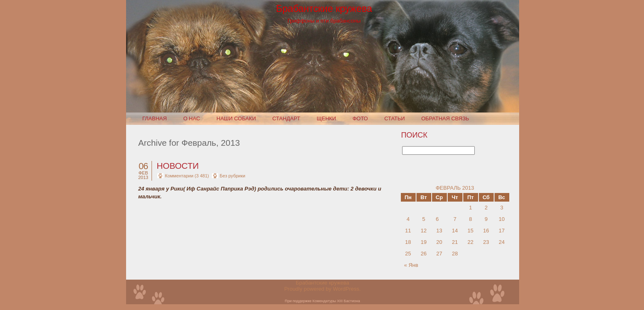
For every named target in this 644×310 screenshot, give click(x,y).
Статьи (395, 118)
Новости (178, 166)
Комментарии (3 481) (187, 176)
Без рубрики (232, 176)
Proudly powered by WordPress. (322, 289)
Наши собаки (236, 118)
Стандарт (286, 118)
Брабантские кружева (324, 9)
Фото (360, 118)
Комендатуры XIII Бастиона (336, 301)
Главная (155, 118)
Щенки (326, 118)
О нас (192, 118)
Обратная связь (445, 118)
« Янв (411, 265)
